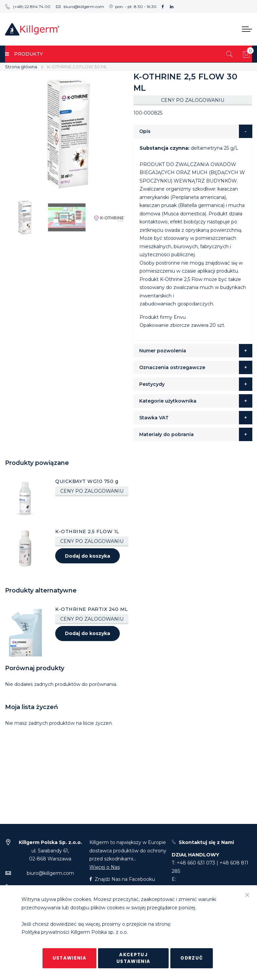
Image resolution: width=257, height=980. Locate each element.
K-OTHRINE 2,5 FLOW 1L (87, 532)
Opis (145, 131)
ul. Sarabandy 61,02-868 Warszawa (50, 851)
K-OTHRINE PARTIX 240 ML (92, 609)
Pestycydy (152, 384)
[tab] (193, 131)
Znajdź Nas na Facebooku (122, 879)
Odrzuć (192, 958)
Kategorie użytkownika (168, 401)
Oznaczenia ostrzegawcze (172, 367)
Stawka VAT (154, 418)
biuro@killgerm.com (80, 7)
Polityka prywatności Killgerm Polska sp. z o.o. (75, 932)
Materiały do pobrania (166, 434)
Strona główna (21, 67)
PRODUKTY (24, 54)
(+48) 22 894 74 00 (28, 7)
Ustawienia (70, 958)
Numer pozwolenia (163, 351)
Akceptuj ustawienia (134, 958)
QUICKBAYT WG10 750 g (87, 481)
